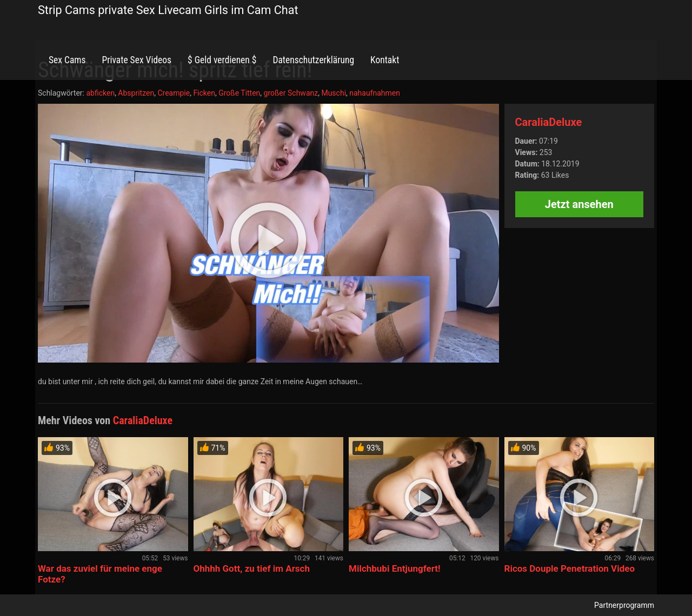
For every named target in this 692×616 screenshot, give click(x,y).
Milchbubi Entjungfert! (395, 568)
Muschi (334, 93)
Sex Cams (67, 60)
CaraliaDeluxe (549, 122)
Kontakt (385, 60)
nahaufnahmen (375, 93)
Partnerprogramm (624, 605)
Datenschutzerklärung (313, 60)
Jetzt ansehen (579, 204)
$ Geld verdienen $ (222, 60)
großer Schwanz (291, 93)
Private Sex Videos (137, 60)
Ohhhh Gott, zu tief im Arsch (252, 568)
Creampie (174, 93)
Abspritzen (136, 93)
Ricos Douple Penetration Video (570, 568)
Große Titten (239, 93)
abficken (100, 93)
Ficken (204, 93)
